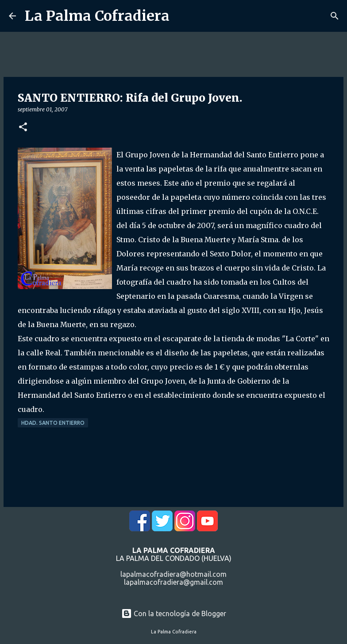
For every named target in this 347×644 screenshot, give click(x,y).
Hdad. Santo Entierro (53, 423)
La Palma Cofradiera (97, 16)
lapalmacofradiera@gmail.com (173, 582)
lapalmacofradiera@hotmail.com (173, 574)
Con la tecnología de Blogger (174, 614)
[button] (23, 128)
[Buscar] (335, 16)
